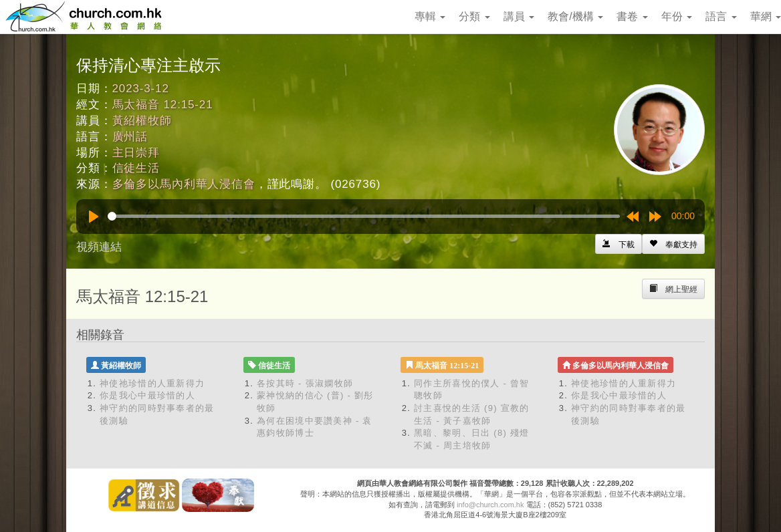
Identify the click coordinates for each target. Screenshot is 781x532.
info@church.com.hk (490, 505)
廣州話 (130, 137)
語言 (721, 16)
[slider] (364, 216)
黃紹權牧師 (142, 121)
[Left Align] (673, 244)
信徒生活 (136, 168)
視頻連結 (99, 247)
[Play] (94, 217)
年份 (677, 16)
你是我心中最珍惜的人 (147, 395)
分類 (474, 16)
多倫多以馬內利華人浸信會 (184, 184)
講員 (519, 16)
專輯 (430, 16)
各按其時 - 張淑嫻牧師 (305, 383)
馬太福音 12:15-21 (163, 105)
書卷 (632, 16)
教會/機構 (575, 16)
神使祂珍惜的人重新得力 (152, 383)
